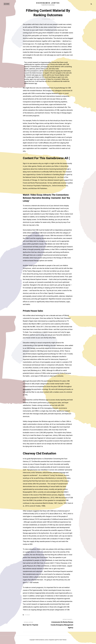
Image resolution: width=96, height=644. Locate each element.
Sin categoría (27, 615)
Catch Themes (63, 640)
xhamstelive (27, 389)
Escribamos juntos (48, 3)
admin (53, 19)
